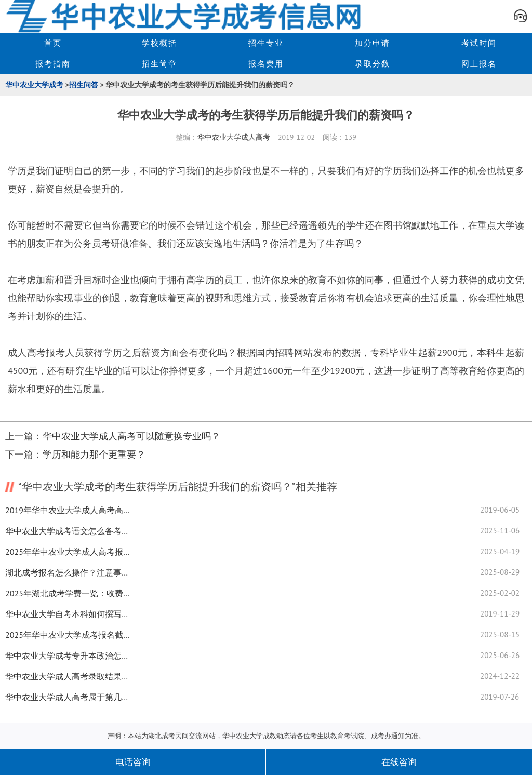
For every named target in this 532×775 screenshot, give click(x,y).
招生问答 (84, 85)
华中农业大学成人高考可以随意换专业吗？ (131, 436)
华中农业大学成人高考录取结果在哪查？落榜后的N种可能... (68, 676)
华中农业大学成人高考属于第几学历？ (68, 697)
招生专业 (266, 43)
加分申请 (373, 43)
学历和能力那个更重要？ (94, 454)
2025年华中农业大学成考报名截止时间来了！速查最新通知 (68, 635)
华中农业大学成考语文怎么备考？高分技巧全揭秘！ (68, 531)
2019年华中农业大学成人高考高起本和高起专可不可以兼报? (68, 510)
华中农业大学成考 (34, 85)
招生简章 (159, 64)
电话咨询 (133, 762)
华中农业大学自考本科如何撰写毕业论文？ (68, 614)
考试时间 (479, 43)
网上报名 (479, 64)
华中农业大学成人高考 (234, 137)
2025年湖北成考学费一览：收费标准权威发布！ (68, 593)
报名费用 (266, 64)
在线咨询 (399, 762)
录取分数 (373, 64)
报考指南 (53, 64)
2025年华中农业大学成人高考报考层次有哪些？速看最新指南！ (68, 552)
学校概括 (159, 43)
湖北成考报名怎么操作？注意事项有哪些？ (68, 572)
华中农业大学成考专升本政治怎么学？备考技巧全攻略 (68, 656)
